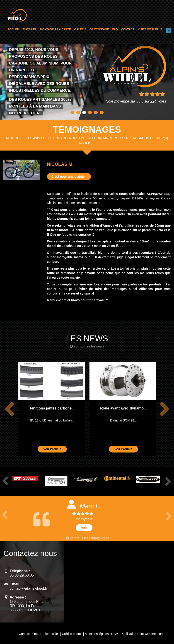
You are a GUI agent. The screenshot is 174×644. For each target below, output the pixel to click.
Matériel (30, 29)
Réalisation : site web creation (142, 634)
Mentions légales (97, 634)
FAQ (115, 29)
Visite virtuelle (150, 29)
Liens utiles (51, 634)
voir (87, 528)
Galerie (80, 29)
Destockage (99, 29)
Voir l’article (52, 449)
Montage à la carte (56, 29)
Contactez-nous (30, 634)
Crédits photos (72, 634)
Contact (128, 29)
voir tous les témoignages (87, 538)
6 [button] (102, 113)
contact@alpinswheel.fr (28, 588)
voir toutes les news (87, 346)
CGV (115, 634)
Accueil (13, 29)
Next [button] (164, 409)
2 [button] (78, 113)
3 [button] (84, 113)
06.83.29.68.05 (22, 575)
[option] (51, 409)
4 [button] (90, 113)
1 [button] (72, 113)
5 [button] (96, 113)
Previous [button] (9, 409)
